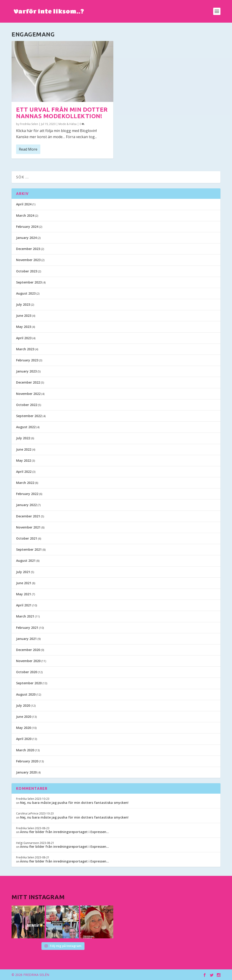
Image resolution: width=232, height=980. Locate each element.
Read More (28, 149)
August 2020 (26, 694)
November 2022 (28, 394)
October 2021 (27, 538)
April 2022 (24, 472)
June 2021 (24, 583)
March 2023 (25, 349)
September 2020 (29, 683)
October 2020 (27, 672)
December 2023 (28, 249)
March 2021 (25, 616)
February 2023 (27, 360)
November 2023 (28, 260)
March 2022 (25, 483)
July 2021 (23, 572)
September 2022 (29, 416)
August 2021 (26, 561)
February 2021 (27, 628)
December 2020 (28, 650)
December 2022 (28, 382)
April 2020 (24, 739)
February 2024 (27, 227)
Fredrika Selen (29, 124)
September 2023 (29, 282)
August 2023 (26, 293)
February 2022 (27, 494)
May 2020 (24, 728)
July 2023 (23, 304)
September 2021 (29, 549)
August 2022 (26, 427)
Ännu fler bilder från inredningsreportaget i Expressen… (65, 832)
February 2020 (27, 761)
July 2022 (23, 438)
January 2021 (26, 639)
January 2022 (26, 505)
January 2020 (26, 772)
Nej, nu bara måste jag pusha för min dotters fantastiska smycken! (74, 803)
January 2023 (26, 371)
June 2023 (24, 316)
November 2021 (28, 527)
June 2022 (24, 449)
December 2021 (28, 516)
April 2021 (24, 605)
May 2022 (24, 460)
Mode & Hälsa (68, 124)
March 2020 (25, 750)
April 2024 (24, 204)
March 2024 (25, 215)
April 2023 (24, 338)
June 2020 (24, 717)
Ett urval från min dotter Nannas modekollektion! (62, 113)
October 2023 (27, 271)
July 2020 (23, 705)
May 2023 (24, 327)
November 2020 (28, 661)
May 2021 (24, 594)
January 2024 (26, 238)
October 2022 (27, 405)
